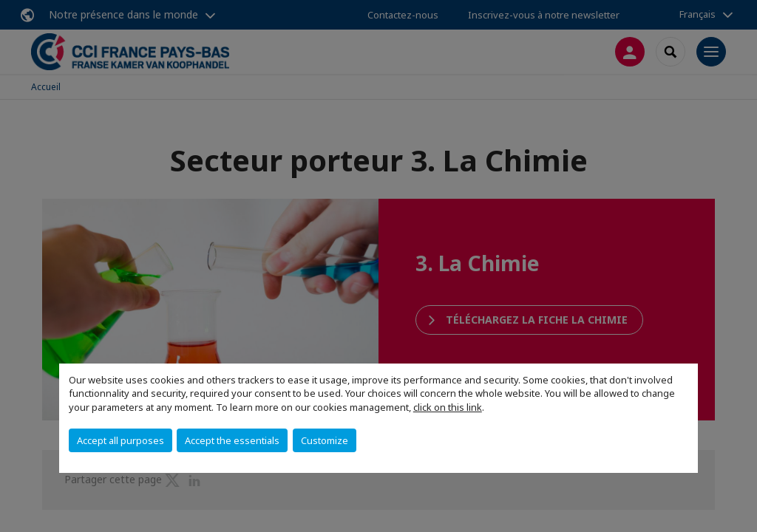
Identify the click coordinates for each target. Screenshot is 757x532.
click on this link (448, 407)
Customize (325, 440)
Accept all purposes (120, 440)
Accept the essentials (232, 440)
